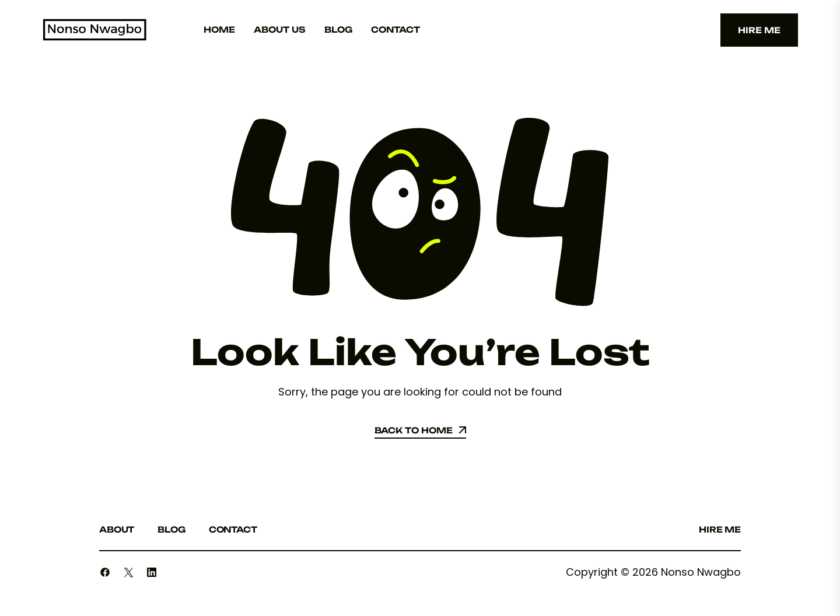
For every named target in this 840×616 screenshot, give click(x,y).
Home (219, 29)
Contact (395, 29)
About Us (280, 29)
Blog (338, 29)
